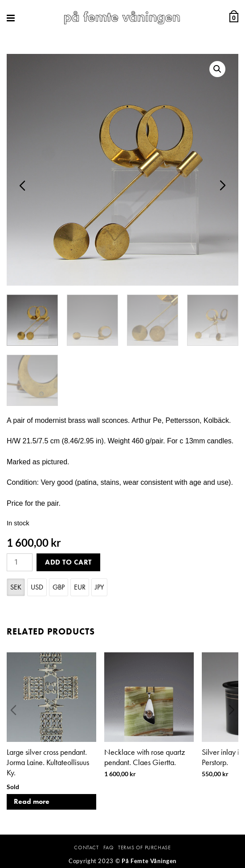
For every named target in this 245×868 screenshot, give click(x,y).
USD (37, 587)
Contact (86, 848)
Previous (22, 185)
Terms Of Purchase (144, 848)
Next (223, 185)
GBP (59, 587)
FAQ (109, 848)
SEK (16, 587)
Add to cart (68, 562)
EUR (80, 587)
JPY (99, 587)
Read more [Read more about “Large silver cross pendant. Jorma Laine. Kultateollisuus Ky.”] (32, 801)
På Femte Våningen (149, 861)
